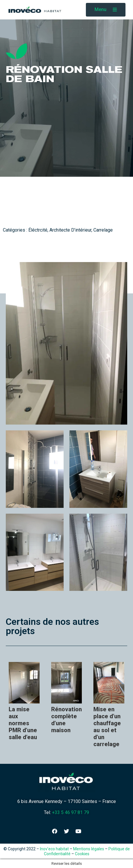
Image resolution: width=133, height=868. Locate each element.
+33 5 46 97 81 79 (71, 812)
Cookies (82, 854)
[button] (106, 10)
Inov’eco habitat (54, 849)
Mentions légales (89, 849)
